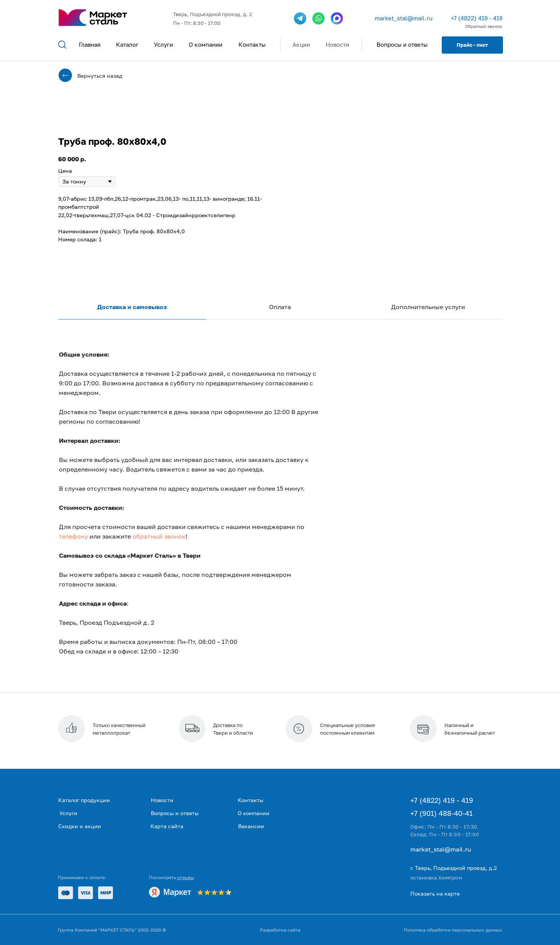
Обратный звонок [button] (484, 26)
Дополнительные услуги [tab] (428, 307)
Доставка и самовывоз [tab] (132, 307)
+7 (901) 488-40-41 (442, 813)
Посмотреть (171, 877)
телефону (73, 536)
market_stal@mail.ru (404, 18)
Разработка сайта (280, 930)
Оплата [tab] (280, 307)
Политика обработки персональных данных (453, 930)
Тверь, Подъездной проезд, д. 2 (213, 14)
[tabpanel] (280, 517)
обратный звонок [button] (159, 536)
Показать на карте (435, 893)
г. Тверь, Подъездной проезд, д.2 (454, 868)
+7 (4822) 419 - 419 (477, 18)
